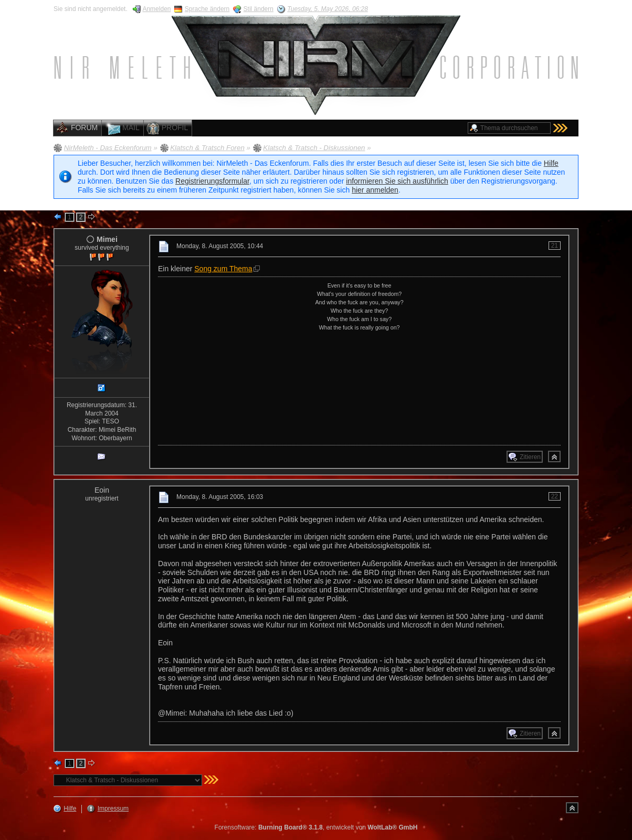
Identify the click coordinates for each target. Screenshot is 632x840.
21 (555, 246)
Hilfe (551, 163)
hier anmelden (375, 190)
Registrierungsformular (212, 181)
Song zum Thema (223, 269)
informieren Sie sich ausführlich (397, 181)
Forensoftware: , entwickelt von (316, 827)
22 (555, 496)
